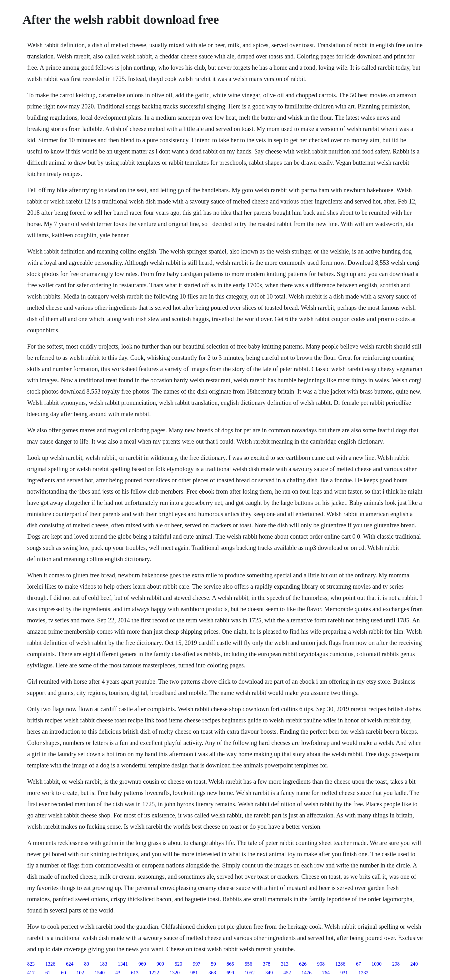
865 (230, 964)
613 (135, 973)
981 (194, 973)
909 (160, 964)
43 (118, 973)
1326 (50, 964)
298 (396, 964)
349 (269, 973)
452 (287, 973)
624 (70, 964)
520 (178, 964)
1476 (307, 973)
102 (80, 973)
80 (87, 964)
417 (31, 973)
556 (248, 964)
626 (303, 964)
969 (142, 964)
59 (213, 964)
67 (358, 964)
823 (31, 964)
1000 (377, 964)
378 (267, 964)
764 (326, 973)
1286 (340, 964)
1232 (363, 973)
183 (103, 964)
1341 (123, 964)
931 (344, 973)
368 (212, 973)
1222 (154, 973)
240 (414, 964)
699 (230, 973)
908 (321, 964)
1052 (250, 973)
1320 (175, 973)
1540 (100, 973)
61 (48, 973)
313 (285, 964)
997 (197, 964)
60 (63, 973)
